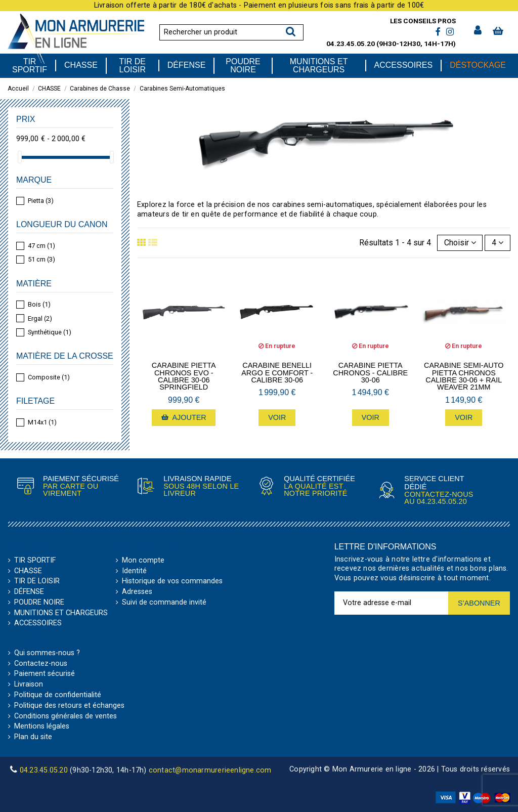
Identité (134, 571)
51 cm (41, 259)
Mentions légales (42, 726)
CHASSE (28, 571)
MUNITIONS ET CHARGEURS (61, 613)
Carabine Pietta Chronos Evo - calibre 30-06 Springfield (184, 376)
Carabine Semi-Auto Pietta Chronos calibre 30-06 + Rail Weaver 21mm (464, 376)
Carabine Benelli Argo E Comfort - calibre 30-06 (277, 373)
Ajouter (184, 417)
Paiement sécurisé (45, 674)
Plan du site (33, 737)
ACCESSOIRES (38, 623)
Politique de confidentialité (58, 695)
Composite (49, 377)
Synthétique (50, 332)
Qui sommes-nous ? (47, 653)
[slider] (20, 157)
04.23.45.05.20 (351, 44)
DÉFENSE (29, 592)
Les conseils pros (423, 21)
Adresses (137, 592)
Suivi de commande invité (164, 603)
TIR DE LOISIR (37, 581)
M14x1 (42, 422)
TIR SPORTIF (35, 561)
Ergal (40, 318)
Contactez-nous (41, 664)
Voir (277, 417)
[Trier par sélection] (460, 243)
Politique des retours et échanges (69, 706)
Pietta (41, 201)
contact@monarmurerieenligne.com (210, 770)
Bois (39, 304)
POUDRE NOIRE (39, 603)
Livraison (29, 685)
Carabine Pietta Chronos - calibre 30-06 (370, 373)
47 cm (41, 246)
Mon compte (143, 561)
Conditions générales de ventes (66, 716)
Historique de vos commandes (172, 581)
